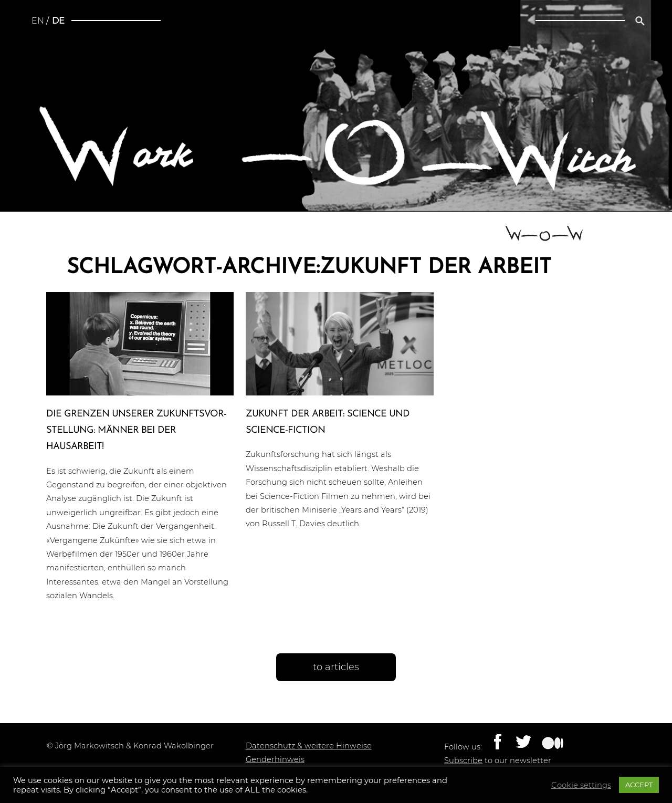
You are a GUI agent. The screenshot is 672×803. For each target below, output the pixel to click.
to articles (336, 667)
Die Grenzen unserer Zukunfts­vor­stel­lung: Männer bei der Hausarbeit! (136, 430)
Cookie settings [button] (581, 785)
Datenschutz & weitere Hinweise (309, 746)
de (58, 21)
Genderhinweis (275, 759)
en (38, 21)
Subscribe (463, 760)
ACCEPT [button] (639, 785)
